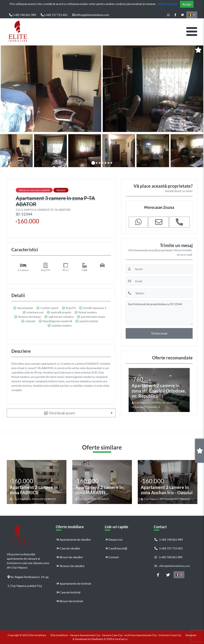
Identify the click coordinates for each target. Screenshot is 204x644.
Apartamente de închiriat (74, 583)
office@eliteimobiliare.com (91, 15)
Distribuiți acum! (60, 413)
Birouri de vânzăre (70, 557)
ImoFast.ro (121, 639)
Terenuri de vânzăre (70, 566)
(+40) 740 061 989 (23, 15)
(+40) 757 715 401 (54, 15)
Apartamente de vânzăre (74, 539)
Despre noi (114, 539)
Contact (112, 557)
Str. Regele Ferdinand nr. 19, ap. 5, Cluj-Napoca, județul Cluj (28, 578)
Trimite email (159, 333)
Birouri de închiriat (70, 601)
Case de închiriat (69, 592)
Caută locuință (116, 548)
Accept (187, 4)
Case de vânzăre (68, 548)
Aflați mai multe (167, 4)
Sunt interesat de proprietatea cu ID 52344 (159, 313)
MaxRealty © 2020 (102, 639)
